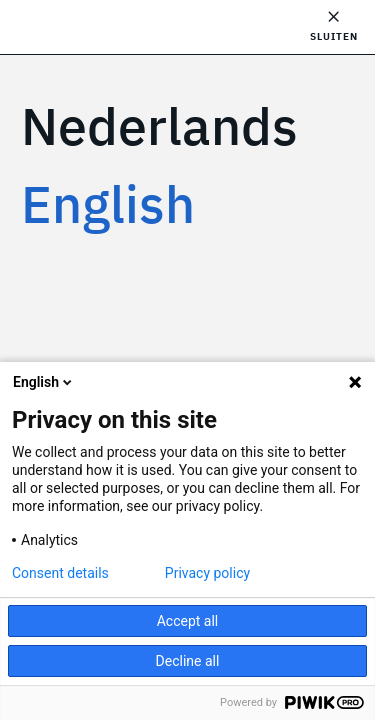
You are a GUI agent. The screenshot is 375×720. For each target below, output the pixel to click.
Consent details (60, 573)
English (108, 203)
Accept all (188, 621)
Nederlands (159, 125)
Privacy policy (207, 573)
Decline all (188, 661)
